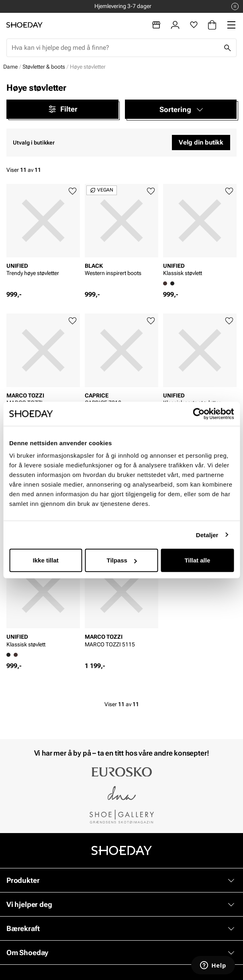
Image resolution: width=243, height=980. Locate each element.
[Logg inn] (175, 25)
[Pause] (235, 6)
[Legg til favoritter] (72, 191)
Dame (10, 67)
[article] (43, 237)
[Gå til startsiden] (25, 25)
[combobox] (115, 48)
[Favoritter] (194, 25)
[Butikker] (156, 25)
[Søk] (227, 48)
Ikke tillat (46, 560)
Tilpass (122, 560)
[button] (181, 109)
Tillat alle (197, 560)
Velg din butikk (201, 142)
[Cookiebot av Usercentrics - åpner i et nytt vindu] (199, 414)
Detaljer (207, 535)
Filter (62, 109)
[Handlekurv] (212, 25)
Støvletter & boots (44, 67)
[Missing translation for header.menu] (231, 25)
